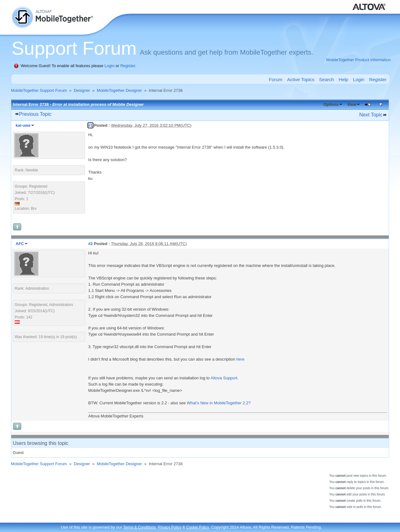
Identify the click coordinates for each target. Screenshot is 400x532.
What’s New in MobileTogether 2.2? (219, 403)
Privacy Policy (170, 527)
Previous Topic (35, 114)
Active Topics (301, 79)
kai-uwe (23, 125)
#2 (90, 244)
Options (331, 104)
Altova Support (224, 378)
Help (344, 79)
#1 (90, 125)
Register (128, 66)
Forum (275, 79)
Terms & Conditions (139, 527)
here (240, 359)
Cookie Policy (198, 527)
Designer (82, 90)
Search (327, 79)
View (352, 104)
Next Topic (371, 115)
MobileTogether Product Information (358, 60)
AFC (20, 244)
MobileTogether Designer (120, 90)
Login (109, 66)
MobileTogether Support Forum (39, 90)
